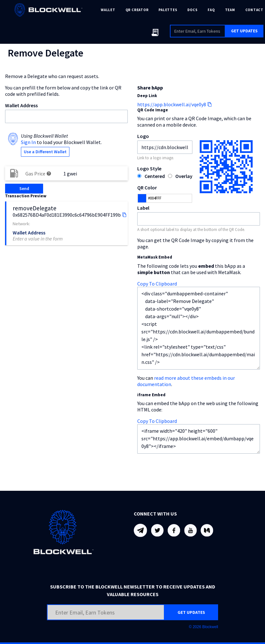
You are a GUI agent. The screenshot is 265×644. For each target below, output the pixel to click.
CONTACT (254, 10)
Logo (143, 136)
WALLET (108, 10)
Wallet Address (21, 105)
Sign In (28, 142)
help (49, 174)
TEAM (230, 10)
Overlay (184, 176)
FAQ (211, 10)
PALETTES (168, 10)
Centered (155, 176)
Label (143, 208)
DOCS (192, 10)
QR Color (147, 187)
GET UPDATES (244, 31)
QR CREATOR (137, 10)
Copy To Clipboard (157, 284)
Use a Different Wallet (45, 152)
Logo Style (149, 168)
